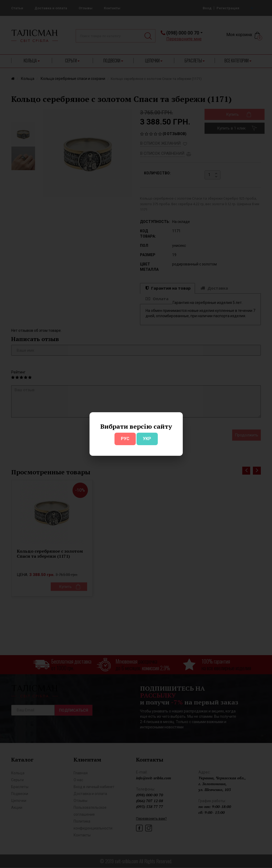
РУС (125, 439)
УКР (147, 439)
